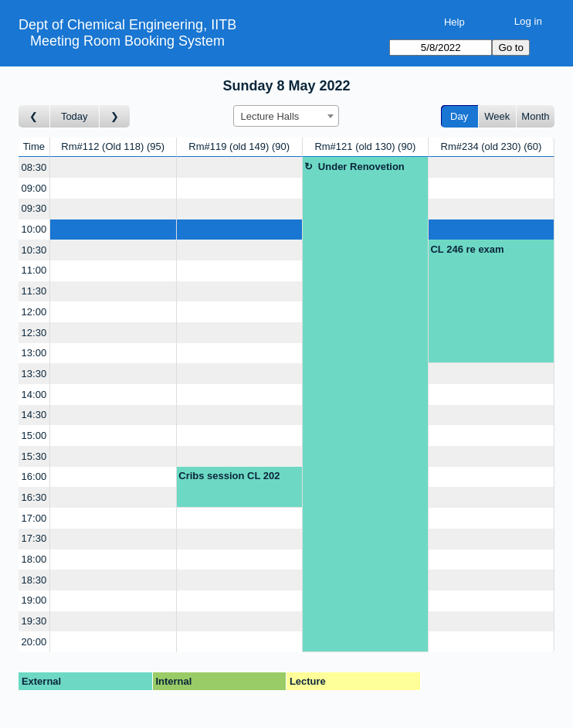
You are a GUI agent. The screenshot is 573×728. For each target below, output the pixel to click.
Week (497, 116)
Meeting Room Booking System (127, 41)
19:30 (34, 621)
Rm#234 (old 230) (492, 146)
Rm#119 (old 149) (239, 146)
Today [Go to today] (75, 116)
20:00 (34, 642)
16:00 (34, 476)
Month (535, 116)
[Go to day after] (115, 116)
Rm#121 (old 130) (365, 146)
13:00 (34, 353)
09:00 (34, 188)
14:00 (34, 395)
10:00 (34, 229)
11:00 (34, 270)
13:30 (34, 374)
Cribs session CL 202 (229, 476)
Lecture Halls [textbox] (270, 116)
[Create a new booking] (113, 167)
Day (459, 116)
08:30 (34, 167)
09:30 (34, 208)
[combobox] (286, 116)
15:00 (34, 435)
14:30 (34, 415)
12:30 (34, 333)
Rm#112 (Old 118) (113, 146)
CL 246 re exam (467, 249)
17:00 (34, 518)
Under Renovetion (361, 167)
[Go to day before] (34, 116)
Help (454, 22)
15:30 (34, 456)
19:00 (34, 600)
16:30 (34, 497)
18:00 (34, 559)
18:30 (34, 580)
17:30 (34, 538)
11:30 (34, 291)
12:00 (34, 312)
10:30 (34, 250)
